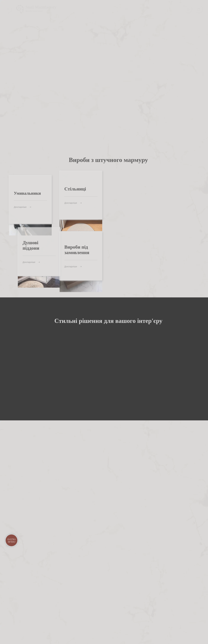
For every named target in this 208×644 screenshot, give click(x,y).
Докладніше (73, 186)
